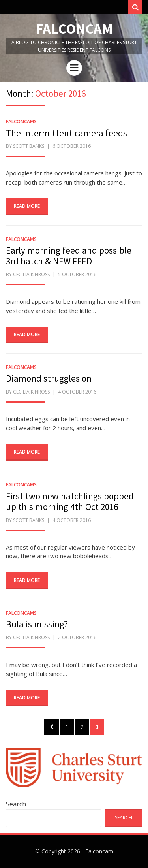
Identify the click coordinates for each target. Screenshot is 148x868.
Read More (27, 206)
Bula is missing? (37, 624)
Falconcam (74, 29)
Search (16, 804)
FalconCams (21, 121)
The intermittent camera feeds (67, 133)
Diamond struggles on (49, 378)
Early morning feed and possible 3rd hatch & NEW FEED (69, 256)
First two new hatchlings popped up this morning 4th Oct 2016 (70, 502)
